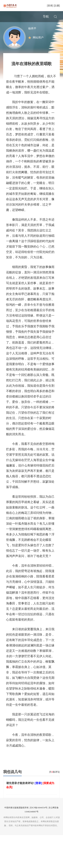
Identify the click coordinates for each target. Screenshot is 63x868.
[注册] (57, 6)
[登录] (50, 6)
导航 (46, 17)
